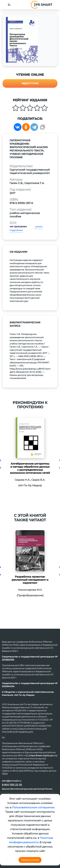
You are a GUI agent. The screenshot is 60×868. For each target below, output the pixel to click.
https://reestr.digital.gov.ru (43, 755)
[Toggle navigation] (9, 5)
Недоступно (30, 83)
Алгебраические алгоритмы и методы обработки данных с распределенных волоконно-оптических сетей (30, 468)
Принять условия (30, 860)
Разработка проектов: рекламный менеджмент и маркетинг (30, 580)
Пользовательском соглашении (33, 807)
